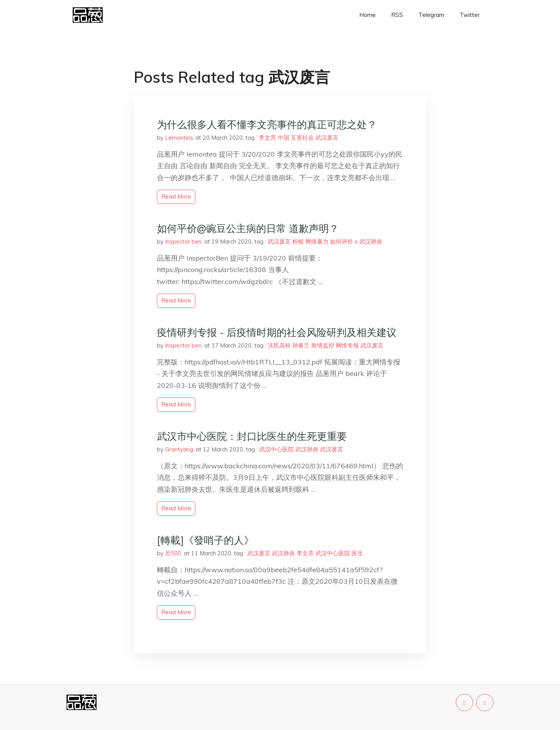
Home (367, 15)
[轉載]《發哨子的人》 (205, 540)
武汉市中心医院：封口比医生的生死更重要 (252, 436)
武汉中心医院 (277, 449)
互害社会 (302, 138)
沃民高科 (279, 345)
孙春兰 (301, 345)
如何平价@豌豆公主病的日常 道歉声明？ (248, 228)
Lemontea (179, 138)
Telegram (431, 15)
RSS (397, 15)
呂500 (173, 553)
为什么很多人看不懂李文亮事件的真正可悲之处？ (267, 124)
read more (176, 196)
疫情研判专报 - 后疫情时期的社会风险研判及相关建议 (277, 332)
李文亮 (267, 138)
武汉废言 (327, 138)
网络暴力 (317, 241)
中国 (283, 138)
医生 (357, 553)
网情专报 (347, 345)
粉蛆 (298, 241)
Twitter (470, 15)
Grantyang (179, 449)
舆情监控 (323, 345)
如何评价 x (344, 241)
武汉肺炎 (371, 241)
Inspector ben (183, 241)
